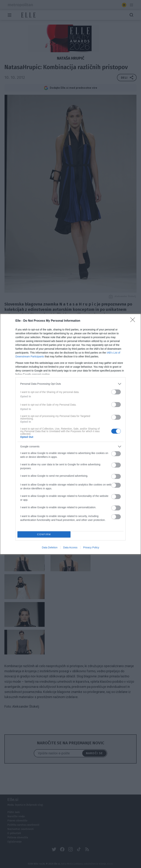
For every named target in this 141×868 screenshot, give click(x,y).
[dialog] (70, 434)
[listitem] (70, 384)
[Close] (134, 321)
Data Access (70, 547)
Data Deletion (50, 547)
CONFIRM (44, 534)
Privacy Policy (91, 547)
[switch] (116, 392)
